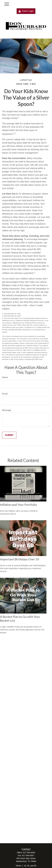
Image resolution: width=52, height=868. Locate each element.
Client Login (26, 11)
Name (5, 377)
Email (5, 394)
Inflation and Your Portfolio (18, 505)
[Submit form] (9, 435)
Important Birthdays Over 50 (20, 559)
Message (7, 410)
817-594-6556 (29, 853)
